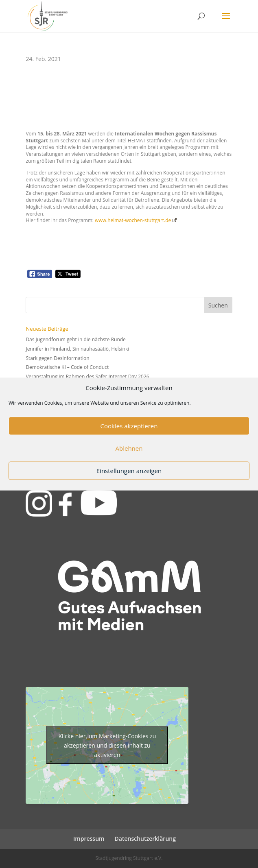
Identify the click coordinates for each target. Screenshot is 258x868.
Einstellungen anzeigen (129, 471)
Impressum (89, 839)
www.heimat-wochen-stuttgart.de (135, 220)
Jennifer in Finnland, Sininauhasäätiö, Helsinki (77, 349)
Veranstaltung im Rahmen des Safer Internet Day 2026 (87, 376)
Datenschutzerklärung (145, 839)
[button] (226, 21)
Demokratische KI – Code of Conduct (67, 367)
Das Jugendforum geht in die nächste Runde (75, 339)
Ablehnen (129, 448)
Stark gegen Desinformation (57, 358)
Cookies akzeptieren (129, 426)
